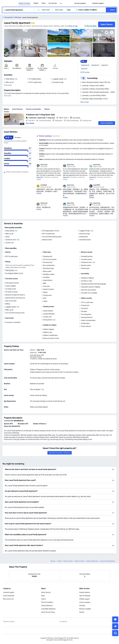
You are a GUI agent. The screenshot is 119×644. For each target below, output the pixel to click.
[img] (25, 43)
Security (82, 612)
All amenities (8, 85)
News (43, 596)
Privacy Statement (47, 606)
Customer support (9, 592)
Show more (8, 96)
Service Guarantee (9, 596)
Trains (43, 3)
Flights (36, 3)
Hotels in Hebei (79, 561)
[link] (80, 3)
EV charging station (48, 231)
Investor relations (85, 592)
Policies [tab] (47, 109)
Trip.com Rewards (85, 596)
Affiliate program (84, 599)
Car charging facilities (12, 273)
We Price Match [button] (92, 26)
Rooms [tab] (6, 109)
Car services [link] (53, 3)
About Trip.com (46, 592)
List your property (85, 602)
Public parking (10, 231)
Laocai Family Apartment (17, 23)
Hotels (59, 561)
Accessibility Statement (48, 609)
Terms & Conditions (47, 602)
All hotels (82, 606)
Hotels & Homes (25, 3)
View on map (85, 102)
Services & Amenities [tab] (34, 109)
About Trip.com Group (48, 612)
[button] (61, 3)
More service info (8, 599)
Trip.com (53, 561)
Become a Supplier (85, 609)
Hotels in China (68, 561)
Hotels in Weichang (92, 561)
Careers (43, 599)
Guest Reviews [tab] (17, 109)
